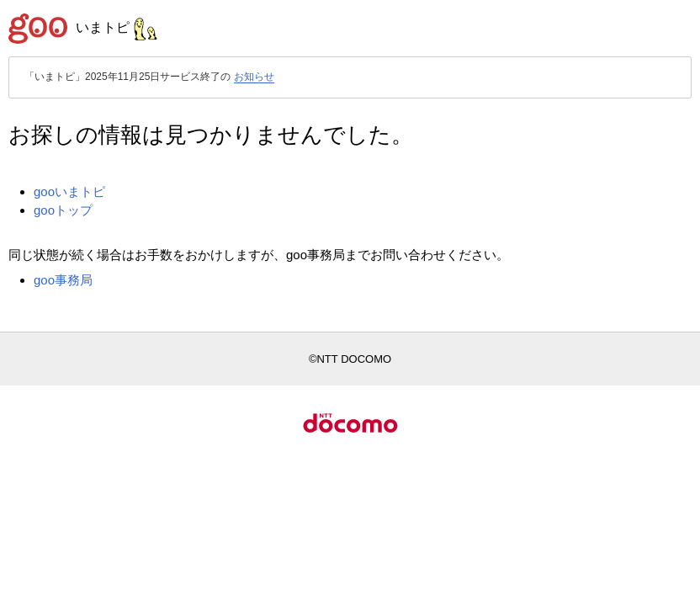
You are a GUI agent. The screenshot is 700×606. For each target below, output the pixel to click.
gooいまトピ (69, 191)
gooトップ (63, 210)
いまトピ (117, 27)
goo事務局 (63, 280)
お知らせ (254, 77)
